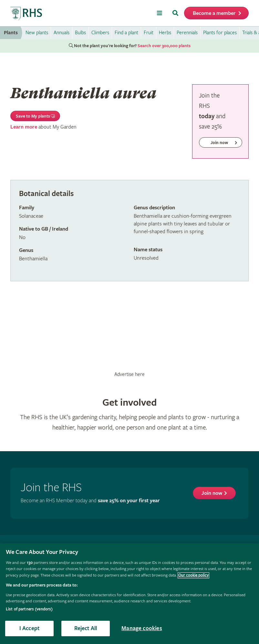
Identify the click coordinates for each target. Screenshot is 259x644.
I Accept (29, 628)
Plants (11, 33)
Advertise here (129, 374)
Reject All (86, 628)
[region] (129, 594)
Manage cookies (142, 628)
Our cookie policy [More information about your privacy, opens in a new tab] (193, 575)
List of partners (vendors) (29, 609)
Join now (212, 493)
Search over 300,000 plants (164, 46)
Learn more (24, 127)
